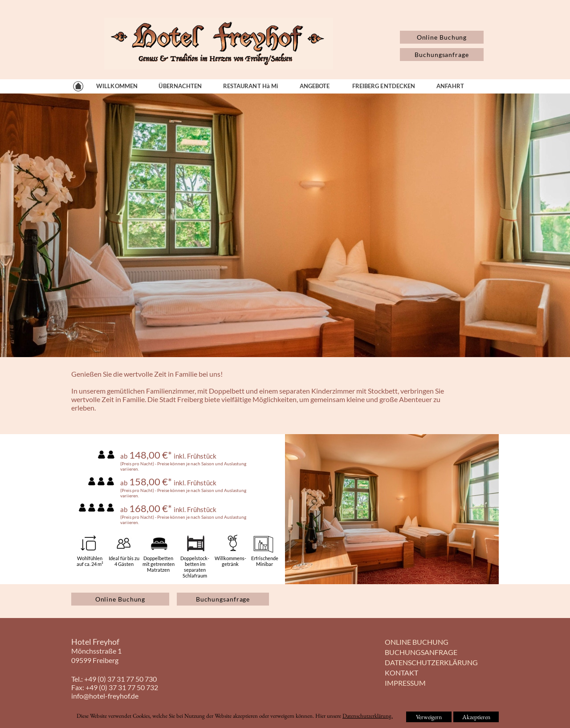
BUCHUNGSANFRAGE (421, 652)
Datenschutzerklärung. (368, 716)
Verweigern (429, 717)
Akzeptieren (476, 717)
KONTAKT (401, 673)
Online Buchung (442, 37)
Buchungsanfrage (442, 55)
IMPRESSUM (405, 683)
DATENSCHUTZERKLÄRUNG (431, 662)
